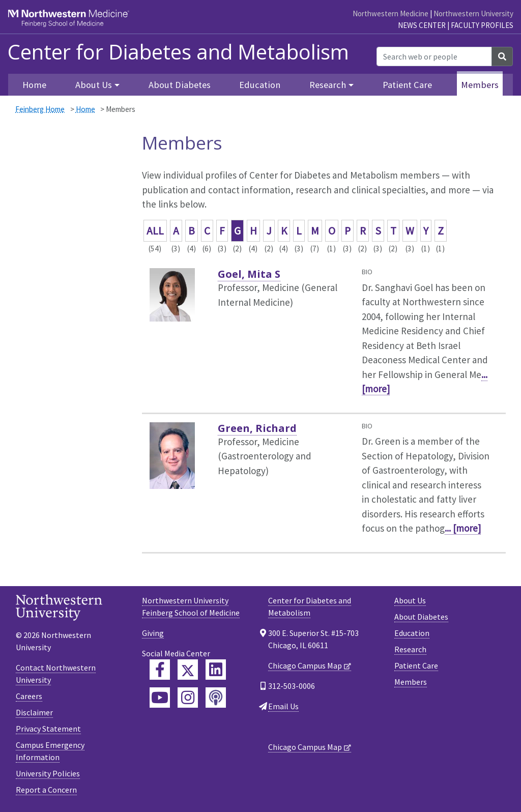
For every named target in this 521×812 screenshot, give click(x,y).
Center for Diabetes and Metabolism (178, 52)
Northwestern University (473, 13)
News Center (422, 25)
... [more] (463, 528)
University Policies (48, 773)
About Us (410, 600)
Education (260, 85)
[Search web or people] (434, 56)
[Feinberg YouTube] (160, 698)
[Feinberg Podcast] (216, 698)
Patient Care (407, 85)
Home (34, 85)
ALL (155, 231)
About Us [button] (94, 85)
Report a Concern (46, 790)
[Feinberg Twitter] (188, 670)
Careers (29, 696)
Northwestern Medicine (390, 13)
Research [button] (328, 85)
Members (480, 85)
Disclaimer (34, 712)
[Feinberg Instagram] (188, 698)
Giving (153, 633)
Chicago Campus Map (305, 665)
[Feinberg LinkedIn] (216, 670)
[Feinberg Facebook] (160, 670)
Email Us (283, 706)
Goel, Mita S (249, 274)
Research (410, 649)
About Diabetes (180, 85)
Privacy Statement (48, 729)
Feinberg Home (40, 109)
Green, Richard (257, 428)
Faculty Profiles (482, 25)
